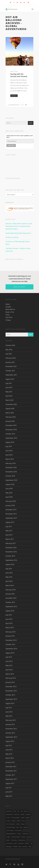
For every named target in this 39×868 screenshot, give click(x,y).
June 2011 (9, 792)
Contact (8, 307)
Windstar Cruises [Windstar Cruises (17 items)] (17, 847)
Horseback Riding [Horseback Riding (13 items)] (10, 827)
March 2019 (10, 459)
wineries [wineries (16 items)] (25, 847)
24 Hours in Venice (12, 237)
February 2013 (11, 720)
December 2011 (11, 767)
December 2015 (11, 598)
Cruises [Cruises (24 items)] (8, 818)
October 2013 (10, 695)
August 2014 (10, 653)
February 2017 (11, 543)
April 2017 (9, 535)
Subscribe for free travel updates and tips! (20, 136)
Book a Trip (10, 312)
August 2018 (10, 484)
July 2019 (9, 446)
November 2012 (11, 729)
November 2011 (11, 771)
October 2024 (10, 345)
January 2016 (10, 594)
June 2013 (9, 712)
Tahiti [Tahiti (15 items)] (15, 843)
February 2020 (11, 417)
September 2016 (11, 560)
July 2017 (9, 527)
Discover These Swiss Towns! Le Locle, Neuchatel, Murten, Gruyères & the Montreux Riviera (19, 226)
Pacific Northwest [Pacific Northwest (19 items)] (16, 837)
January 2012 (10, 762)
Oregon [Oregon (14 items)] (8, 837)
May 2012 (9, 754)
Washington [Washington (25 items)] (9, 847)
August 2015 (10, 611)
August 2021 (10, 379)
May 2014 (9, 665)
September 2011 (11, 779)
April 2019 (9, 455)
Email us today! (19, 287)
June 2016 (9, 573)
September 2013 (11, 699)
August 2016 (10, 564)
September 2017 (11, 518)
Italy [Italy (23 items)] (21, 827)
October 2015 (10, 602)
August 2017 (10, 522)
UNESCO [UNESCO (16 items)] (27, 843)
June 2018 (9, 489)
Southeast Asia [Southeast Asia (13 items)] (21, 840)
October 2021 (10, 371)
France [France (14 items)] (23, 821)
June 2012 (9, 750)
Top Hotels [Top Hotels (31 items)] (21, 843)
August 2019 (10, 442)
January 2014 (10, 682)
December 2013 (11, 687)
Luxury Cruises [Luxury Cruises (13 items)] (10, 830)
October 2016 (10, 556)
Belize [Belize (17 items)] (26, 811)
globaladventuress (13, 105)
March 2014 (10, 674)
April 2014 (9, 670)
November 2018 (11, 472)
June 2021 (9, 387)
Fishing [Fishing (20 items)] (19, 821)
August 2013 (10, 703)
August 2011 (10, 783)
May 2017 (9, 531)
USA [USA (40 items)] (32, 843)
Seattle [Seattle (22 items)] (8, 840)
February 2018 (11, 501)
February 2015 (11, 632)
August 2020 (10, 409)
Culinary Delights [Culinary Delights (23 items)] (15, 818)
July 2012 (9, 745)
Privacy (8, 320)
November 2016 (11, 552)
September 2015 (11, 607)
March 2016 (10, 585)
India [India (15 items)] (17, 827)
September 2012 (11, 737)
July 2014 (9, 657)
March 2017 (10, 539)
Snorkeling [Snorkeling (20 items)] (14, 840)
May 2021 (9, 392)
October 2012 (10, 733)
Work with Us (10, 309)
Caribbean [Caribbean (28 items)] (28, 814)
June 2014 (9, 661)
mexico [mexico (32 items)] (20, 834)
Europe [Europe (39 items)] (8, 821)
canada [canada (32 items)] (22, 814)
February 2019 (11, 463)
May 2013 (9, 716)
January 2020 (10, 421)
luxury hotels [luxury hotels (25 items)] (18, 830)
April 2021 (9, 396)
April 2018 (9, 497)
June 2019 (9, 451)
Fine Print (9, 317)
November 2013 (11, 691)
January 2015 (10, 636)
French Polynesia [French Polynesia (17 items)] (10, 824)
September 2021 (11, 375)
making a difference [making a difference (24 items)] (11, 834)
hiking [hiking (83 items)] (22, 824)
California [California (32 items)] (17, 814)
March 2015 (10, 628)
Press (8, 315)
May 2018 (9, 493)
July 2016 (9, 569)
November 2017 (11, 514)
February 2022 (11, 358)
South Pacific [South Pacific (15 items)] (9, 843)
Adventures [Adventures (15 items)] (9, 811)
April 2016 (9, 581)
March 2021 (10, 400)
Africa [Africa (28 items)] (15, 811)
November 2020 (11, 404)
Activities (11, 40)
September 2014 (11, 649)
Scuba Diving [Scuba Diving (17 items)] (29, 837)
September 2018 (11, 480)
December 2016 (11, 548)
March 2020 (10, 413)
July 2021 (9, 383)
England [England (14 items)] (28, 818)
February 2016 (11, 590)
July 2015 (9, 615)
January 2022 (10, 362)
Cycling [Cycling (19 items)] (23, 818)
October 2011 (10, 775)
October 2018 (10, 476)
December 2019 (11, 425)
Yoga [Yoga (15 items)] (30, 847)
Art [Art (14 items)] (19, 811)
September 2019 (11, 438)
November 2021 (11, 366)
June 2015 (9, 619)
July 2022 (9, 354)
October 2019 (10, 434)
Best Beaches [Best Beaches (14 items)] (9, 814)
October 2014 (10, 644)
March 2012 (10, 758)
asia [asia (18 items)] (22, 811)
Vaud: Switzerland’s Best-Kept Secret (18, 233)
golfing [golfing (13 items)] (18, 824)
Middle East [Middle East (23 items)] (26, 834)
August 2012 (10, 741)
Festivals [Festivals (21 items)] (13, 821)
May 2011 (9, 796)
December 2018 (11, 467)
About (8, 304)
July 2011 (9, 788)
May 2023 (9, 350)
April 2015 (9, 623)
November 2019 (11, 430)
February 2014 (11, 678)
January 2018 (10, 505)
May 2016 (9, 577)
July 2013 (9, 708)
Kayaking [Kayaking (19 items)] (26, 827)
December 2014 (11, 640)
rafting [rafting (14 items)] (23, 837)
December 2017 (11, 510)
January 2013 (10, 724)
